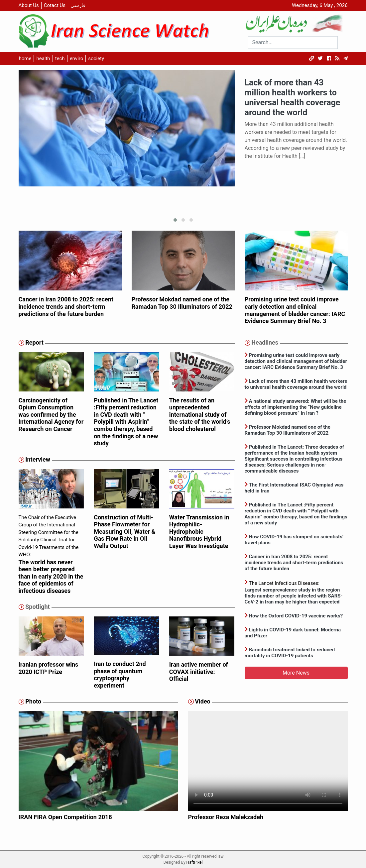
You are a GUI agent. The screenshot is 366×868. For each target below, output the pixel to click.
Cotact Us (55, 5)
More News (296, 673)
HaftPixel (195, 862)
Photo (33, 701)
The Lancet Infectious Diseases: (296, 593)
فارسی (78, 5)
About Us (29, 5)
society (96, 58)
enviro (77, 58)
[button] (175, 220)
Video (203, 701)
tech (60, 58)
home (25, 58)
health (43, 58)
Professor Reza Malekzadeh (226, 817)
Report (34, 342)
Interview (38, 459)
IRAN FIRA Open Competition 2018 (65, 817)
